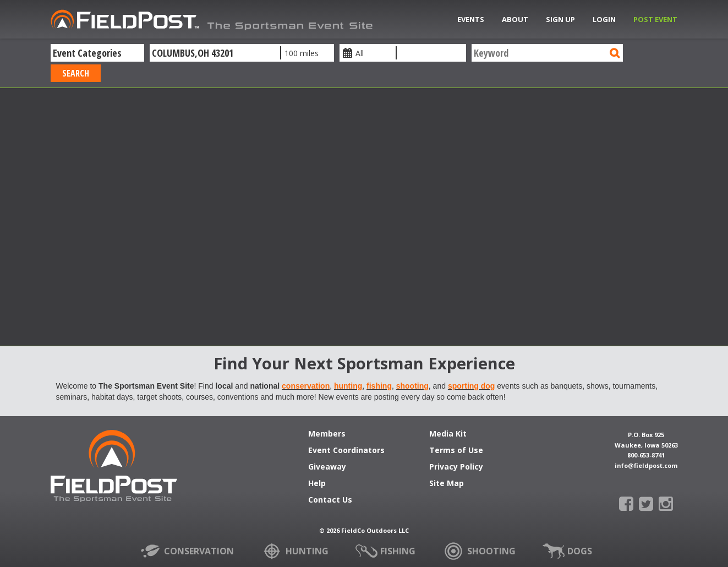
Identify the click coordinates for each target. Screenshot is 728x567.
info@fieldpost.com (646, 465)
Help (317, 484)
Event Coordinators (346, 451)
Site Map (447, 484)
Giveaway (327, 467)
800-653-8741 (646, 455)
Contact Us (330, 500)
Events (471, 19)
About (515, 19)
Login (604, 19)
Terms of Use (456, 451)
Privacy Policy (456, 467)
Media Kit (448, 434)
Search (76, 73)
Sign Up (560, 19)
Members (327, 434)
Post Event (655, 19)
